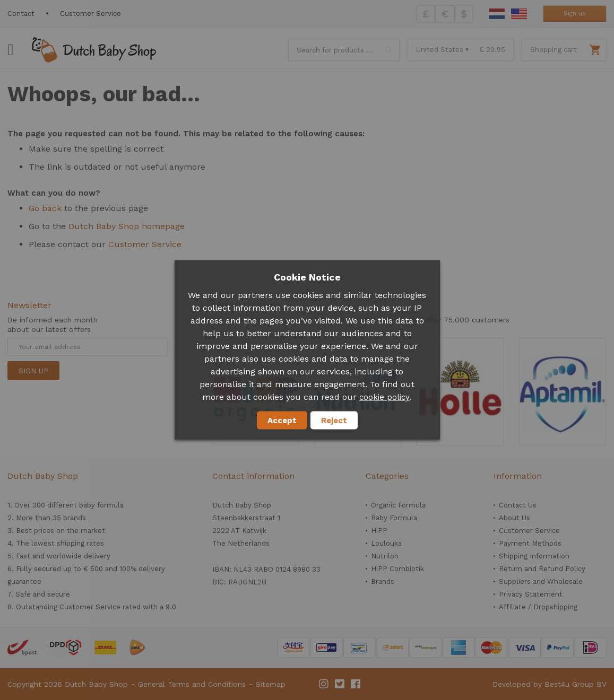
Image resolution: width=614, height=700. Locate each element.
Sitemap (271, 684)
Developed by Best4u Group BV (550, 684)
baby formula (101, 505)
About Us (514, 518)
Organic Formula (398, 505)
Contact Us (518, 505)
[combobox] (344, 50)
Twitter (340, 684)
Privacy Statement (531, 594)
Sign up (575, 14)
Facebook (356, 684)
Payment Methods (530, 543)
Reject (334, 421)
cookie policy (384, 397)
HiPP (379, 531)
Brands (383, 581)
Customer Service (90, 14)
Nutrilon (385, 556)
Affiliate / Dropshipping (538, 607)
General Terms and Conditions (192, 684)
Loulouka (386, 543)
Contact (21, 14)
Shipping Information (534, 556)
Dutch (497, 14)
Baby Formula (394, 518)
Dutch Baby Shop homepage (127, 226)
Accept (282, 421)
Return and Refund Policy (542, 569)
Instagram (324, 684)
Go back (45, 208)
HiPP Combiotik (397, 569)
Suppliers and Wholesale (541, 581)
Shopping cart (554, 50)
